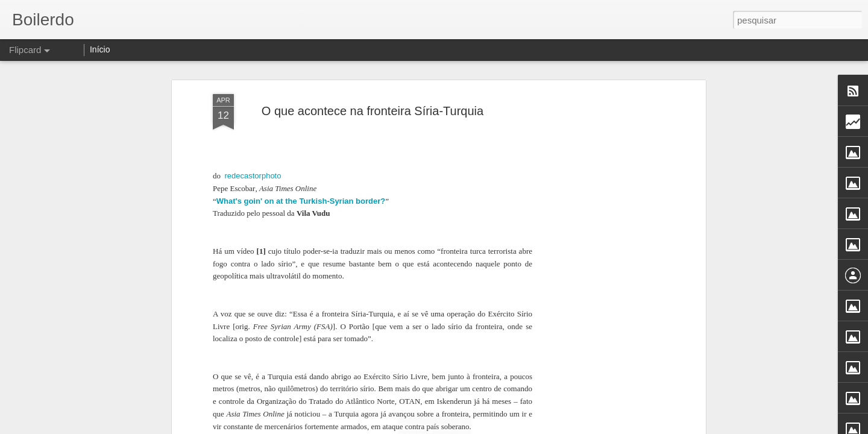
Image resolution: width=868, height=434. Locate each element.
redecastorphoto (253, 176)
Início (100, 49)
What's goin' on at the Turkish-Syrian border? (301, 201)
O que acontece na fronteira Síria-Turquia (373, 111)
